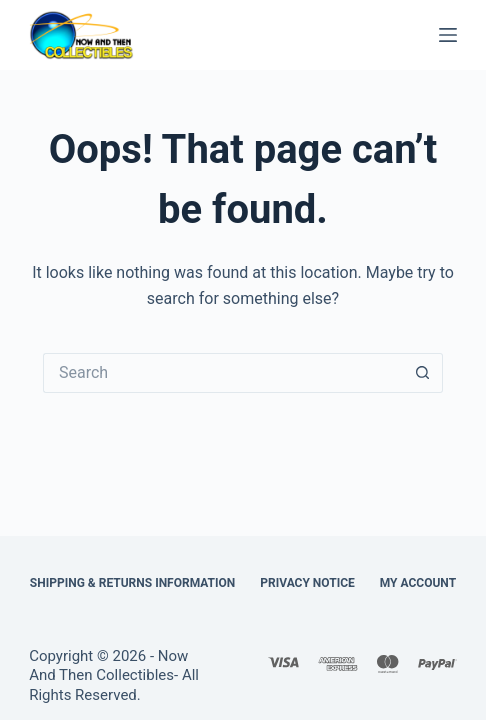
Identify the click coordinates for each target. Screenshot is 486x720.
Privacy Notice (307, 583)
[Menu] (448, 35)
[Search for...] (223, 373)
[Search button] (423, 373)
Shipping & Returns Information (132, 583)
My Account (418, 583)
